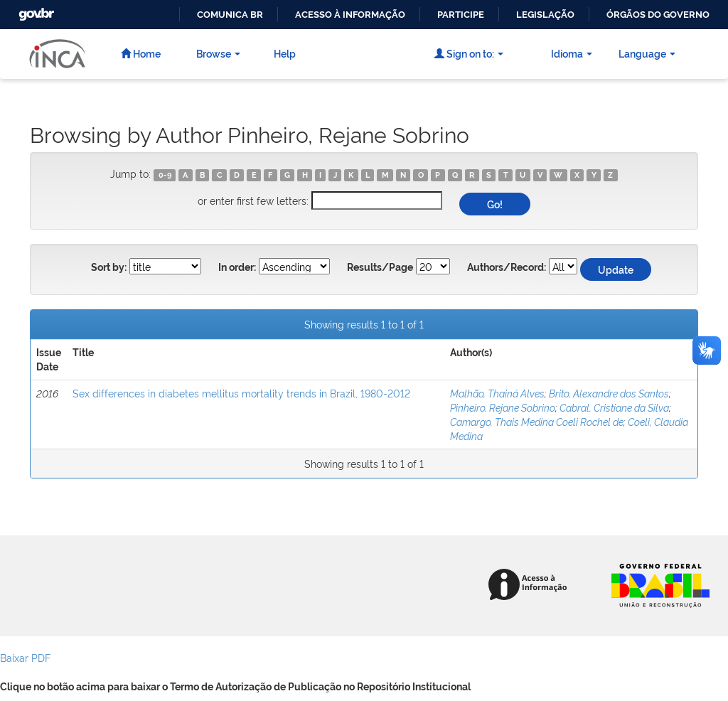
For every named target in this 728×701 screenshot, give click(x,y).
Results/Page (380, 267)
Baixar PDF (25, 657)
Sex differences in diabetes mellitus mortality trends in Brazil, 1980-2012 (241, 393)
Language (647, 53)
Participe (461, 15)
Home (141, 53)
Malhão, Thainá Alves (497, 393)
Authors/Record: (507, 267)
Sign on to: (469, 53)
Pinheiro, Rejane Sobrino (503, 407)
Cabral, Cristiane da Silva (614, 407)
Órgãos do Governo (658, 15)
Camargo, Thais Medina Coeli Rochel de (537, 421)
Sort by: (109, 267)
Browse (218, 53)
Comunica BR (230, 15)
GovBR (35, 10)
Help (285, 53)
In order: (237, 267)
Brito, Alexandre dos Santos (609, 393)
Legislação (545, 15)
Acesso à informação (350, 15)
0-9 (165, 175)
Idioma (572, 53)
